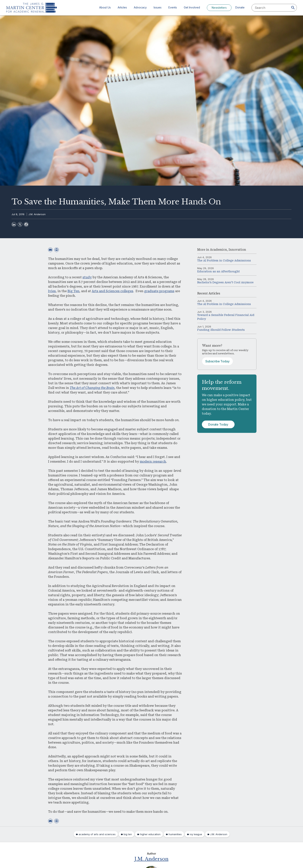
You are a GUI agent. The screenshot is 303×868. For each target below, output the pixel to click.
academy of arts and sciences (97, 834)
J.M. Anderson (37, 214)
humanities (175, 834)
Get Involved (192, 7)
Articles (122, 7)
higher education (150, 834)
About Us (105, 7)
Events (173, 7)
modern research (153, 462)
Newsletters (219, 8)
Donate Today (218, 424)
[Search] (293, 8)
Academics (218, 250)
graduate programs (159, 291)
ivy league (196, 834)
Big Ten (73, 291)
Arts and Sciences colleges (112, 291)
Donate (240, 7)
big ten (128, 834)
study (87, 277)
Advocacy (140, 7)
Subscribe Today (217, 361)
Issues (158, 7)
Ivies (52, 291)
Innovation (237, 250)
